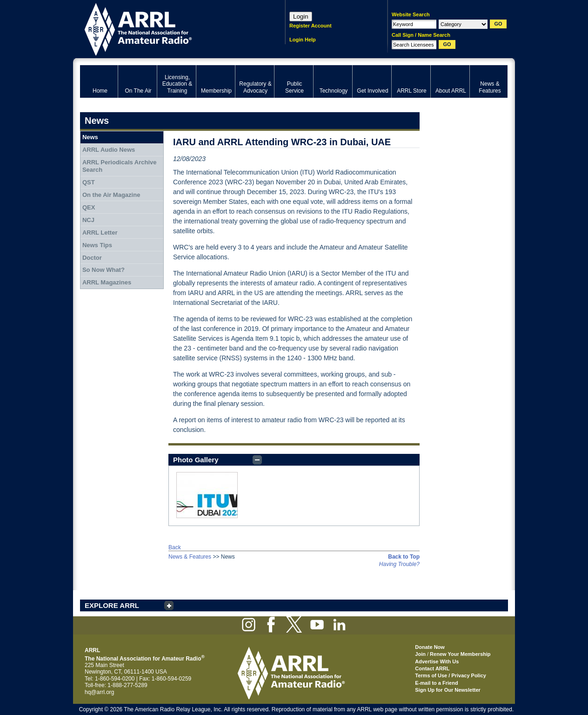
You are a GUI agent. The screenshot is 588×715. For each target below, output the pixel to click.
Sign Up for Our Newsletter (448, 690)
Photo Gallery (196, 460)
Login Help (303, 40)
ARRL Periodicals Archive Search (120, 166)
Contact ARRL (432, 668)
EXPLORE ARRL (112, 605)
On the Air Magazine (111, 195)
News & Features (190, 557)
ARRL (170, 28)
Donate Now (430, 647)
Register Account (311, 26)
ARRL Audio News (109, 150)
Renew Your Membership (460, 654)
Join (420, 654)
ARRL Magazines (107, 282)
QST (89, 182)
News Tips (97, 245)
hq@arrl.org (100, 692)
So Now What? (104, 270)
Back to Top (404, 557)
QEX (89, 207)
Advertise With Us (437, 661)
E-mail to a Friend (436, 683)
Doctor (92, 258)
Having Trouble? (399, 564)
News (90, 137)
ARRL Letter (100, 233)
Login (301, 17)
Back (175, 547)
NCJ (88, 220)
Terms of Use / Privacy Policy (451, 675)
